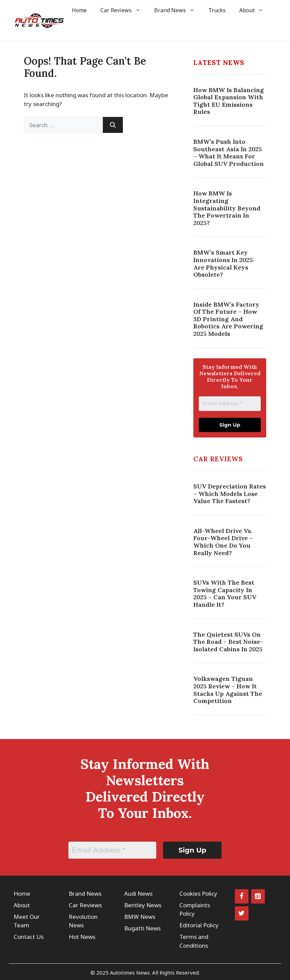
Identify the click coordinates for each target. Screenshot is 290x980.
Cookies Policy (198, 893)
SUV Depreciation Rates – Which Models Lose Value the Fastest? (230, 494)
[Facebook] (242, 896)
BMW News (140, 917)
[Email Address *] (230, 404)
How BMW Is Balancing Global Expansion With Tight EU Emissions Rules (229, 101)
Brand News (178, 10)
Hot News (82, 937)
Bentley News (143, 905)
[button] (74, 31)
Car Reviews (124, 10)
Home (79, 10)
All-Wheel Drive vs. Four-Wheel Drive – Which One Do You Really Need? (223, 542)
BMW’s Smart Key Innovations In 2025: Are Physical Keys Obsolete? (224, 263)
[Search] (113, 125)
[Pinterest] (258, 896)
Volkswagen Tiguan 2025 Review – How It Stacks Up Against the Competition (228, 690)
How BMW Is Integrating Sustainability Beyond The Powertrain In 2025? (227, 208)
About (255, 10)
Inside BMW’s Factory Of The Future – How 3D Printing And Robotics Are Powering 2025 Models (228, 319)
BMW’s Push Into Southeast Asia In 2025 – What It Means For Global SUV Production (229, 153)
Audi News (138, 893)
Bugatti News (142, 928)
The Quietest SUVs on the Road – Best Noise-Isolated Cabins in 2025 (228, 642)
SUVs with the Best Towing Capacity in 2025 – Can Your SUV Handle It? (225, 594)
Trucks (217, 10)
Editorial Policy (199, 925)
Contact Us (29, 937)
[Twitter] (242, 913)
